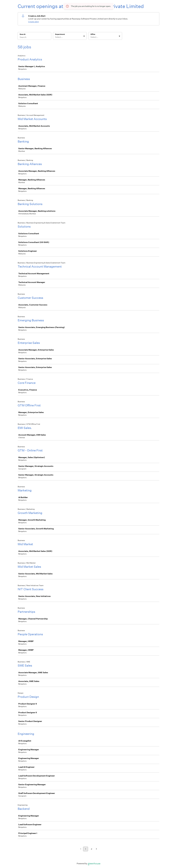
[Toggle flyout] (84, 36)
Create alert (33, 22)
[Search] (34, 38)
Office (93, 34)
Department (60, 34)
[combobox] (55, 37)
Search (23, 34)
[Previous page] (81, 849)
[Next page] (96, 849)
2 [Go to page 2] (92, 849)
